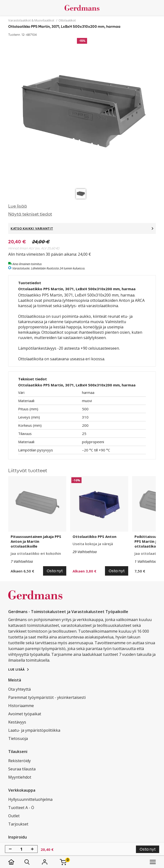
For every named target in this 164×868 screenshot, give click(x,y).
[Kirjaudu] (45, 862)
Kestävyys (17, 722)
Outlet (14, 816)
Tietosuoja (18, 738)
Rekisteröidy (19, 761)
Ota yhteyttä (19, 689)
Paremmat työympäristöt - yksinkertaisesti (47, 697)
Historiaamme (21, 706)
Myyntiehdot (20, 777)
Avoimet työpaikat (25, 714)
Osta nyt (148, 849)
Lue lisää (18, 206)
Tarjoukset (18, 824)
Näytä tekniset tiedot (30, 214)
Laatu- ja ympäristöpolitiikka (34, 730)
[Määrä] (21, 849)
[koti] (16, 862)
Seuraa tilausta (22, 769)
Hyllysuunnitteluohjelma (30, 799)
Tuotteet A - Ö (21, 808)
